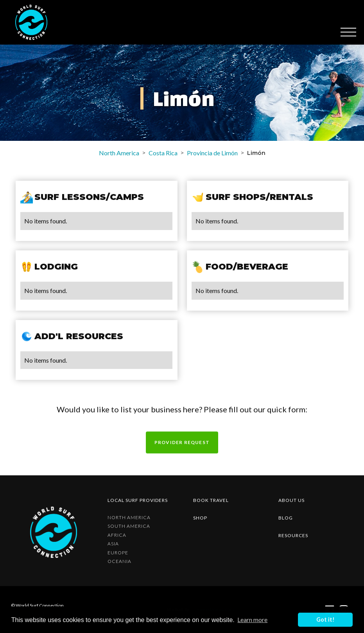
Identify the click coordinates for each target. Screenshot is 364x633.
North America (119, 153)
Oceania (119, 561)
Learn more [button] (252, 620)
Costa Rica (163, 153)
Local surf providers (138, 500)
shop (200, 518)
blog (286, 518)
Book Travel (211, 500)
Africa (117, 535)
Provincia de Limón (212, 153)
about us (291, 500)
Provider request (182, 442)
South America (129, 526)
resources (293, 535)
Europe (118, 553)
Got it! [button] (325, 620)
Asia (113, 544)
